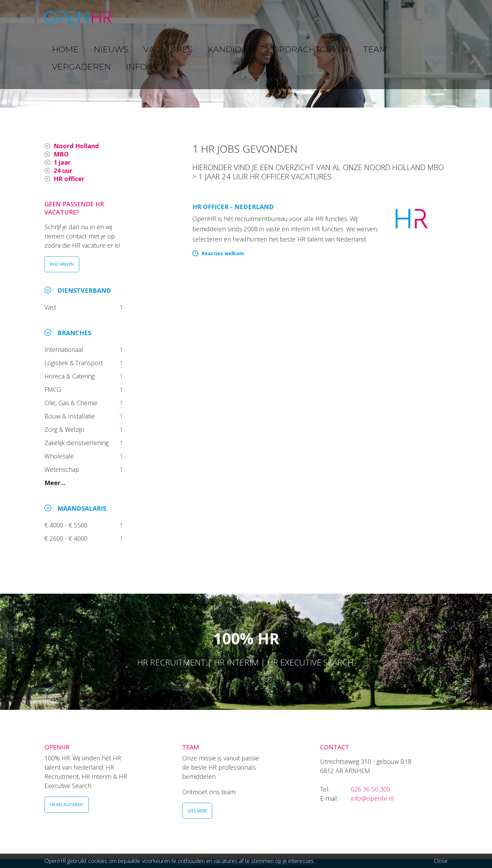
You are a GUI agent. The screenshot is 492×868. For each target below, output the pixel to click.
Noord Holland (76, 146)
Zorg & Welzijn (65, 429)
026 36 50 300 (371, 789)
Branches (74, 333)
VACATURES (207, 17)
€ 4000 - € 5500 (67, 525)
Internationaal (65, 349)
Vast (51, 307)
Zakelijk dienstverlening (77, 443)
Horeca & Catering (70, 376)
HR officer (69, 179)
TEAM (348, 17)
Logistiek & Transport (74, 363)
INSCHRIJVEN (62, 264)
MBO (61, 154)
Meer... (55, 483)
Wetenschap (64, 469)
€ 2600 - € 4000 (67, 538)
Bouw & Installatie (70, 416)
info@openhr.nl (372, 798)
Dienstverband (84, 290)
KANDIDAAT (251, 17)
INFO (425, 17)
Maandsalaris (82, 508)
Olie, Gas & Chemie (72, 403)
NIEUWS (168, 17)
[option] (246, 54)
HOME (136, 17)
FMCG (54, 389)
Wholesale (60, 456)
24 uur (63, 170)
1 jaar (62, 162)
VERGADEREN (387, 17)
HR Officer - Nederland (233, 207)
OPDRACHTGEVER (304, 17)
